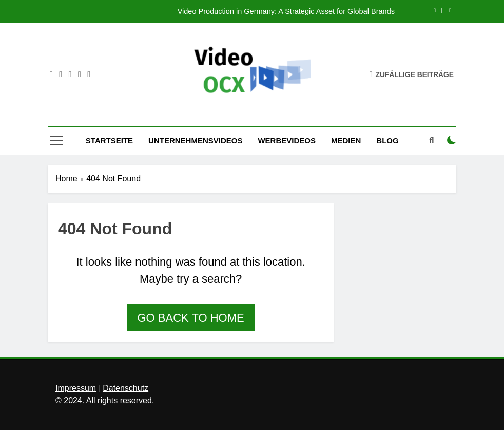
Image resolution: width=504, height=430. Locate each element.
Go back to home (190, 318)
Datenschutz (125, 388)
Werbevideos (287, 141)
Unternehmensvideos (195, 141)
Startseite (109, 141)
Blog (387, 141)
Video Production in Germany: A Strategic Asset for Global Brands (286, 11)
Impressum (76, 388)
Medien (346, 141)
